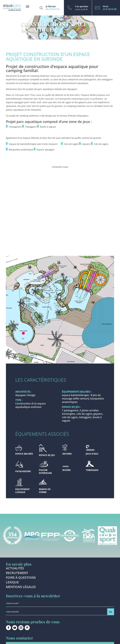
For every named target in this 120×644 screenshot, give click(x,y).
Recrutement (17, 573)
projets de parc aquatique (40, 89)
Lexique (12, 583)
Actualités (15, 569)
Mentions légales (21, 587)
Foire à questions (21, 578)
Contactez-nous (60, 167)
